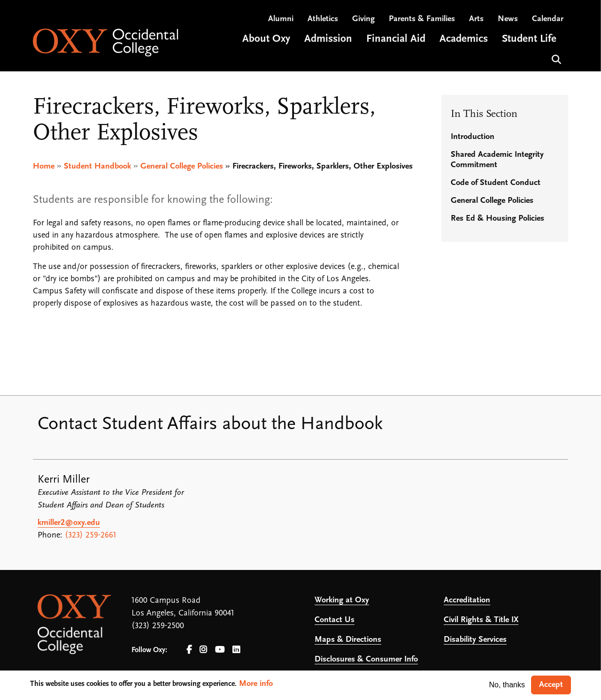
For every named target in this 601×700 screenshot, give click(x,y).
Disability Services (475, 640)
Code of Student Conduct (496, 183)
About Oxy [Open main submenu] (266, 39)
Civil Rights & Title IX (481, 620)
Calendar (548, 19)
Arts (476, 19)
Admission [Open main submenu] (328, 39)
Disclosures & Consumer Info (366, 659)
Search (555, 58)
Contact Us (335, 620)
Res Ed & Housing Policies (497, 219)
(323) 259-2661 (91, 535)
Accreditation (467, 600)
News (508, 19)
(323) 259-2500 (158, 626)
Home (44, 166)
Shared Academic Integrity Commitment (497, 160)
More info (256, 684)
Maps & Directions (348, 640)
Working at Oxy (342, 600)
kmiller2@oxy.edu (69, 523)
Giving (363, 19)
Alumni (281, 19)
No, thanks (507, 685)
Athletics (323, 19)
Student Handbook (97, 166)
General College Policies (182, 166)
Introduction (473, 137)
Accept (551, 685)
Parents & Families (422, 19)
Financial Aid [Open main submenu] (396, 39)
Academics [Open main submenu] (464, 39)
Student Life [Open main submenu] (529, 39)
